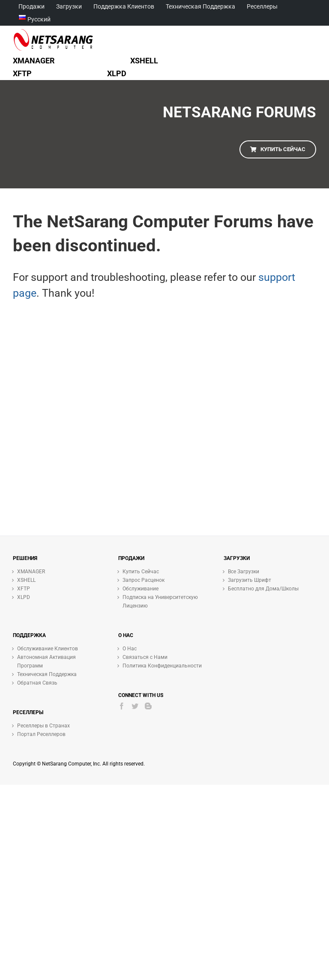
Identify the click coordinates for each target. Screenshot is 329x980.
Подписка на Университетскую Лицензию (160, 602)
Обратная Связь (37, 683)
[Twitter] (135, 706)
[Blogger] (148, 706)
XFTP (24, 589)
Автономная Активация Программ (46, 661)
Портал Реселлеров (41, 734)
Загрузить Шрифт (250, 580)
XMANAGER (31, 572)
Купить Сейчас (141, 572)
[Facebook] (122, 706)
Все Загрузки (244, 572)
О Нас (130, 649)
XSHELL (26, 580)
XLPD (24, 597)
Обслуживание (141, 589)
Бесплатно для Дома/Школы (263, 589)
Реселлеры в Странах (43, 726)
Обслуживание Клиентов (48, 649)
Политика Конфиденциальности (162, 666)
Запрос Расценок (144, 580)
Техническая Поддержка (47, 674)
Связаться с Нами (145, 657)
